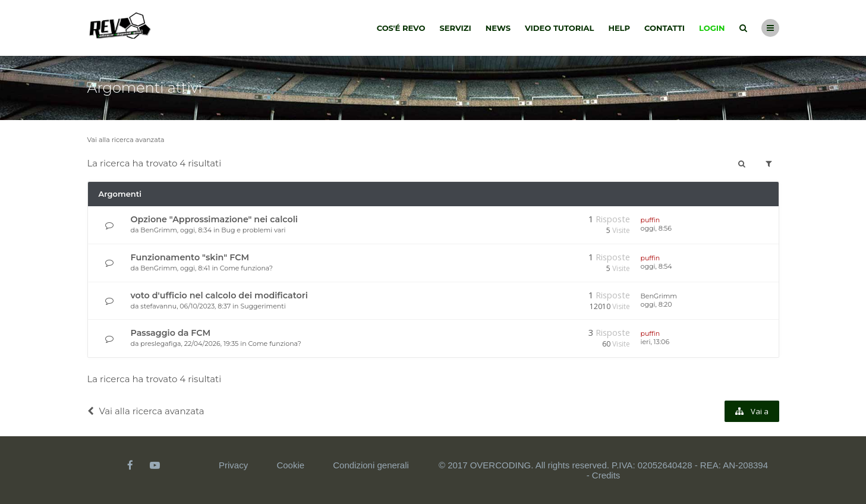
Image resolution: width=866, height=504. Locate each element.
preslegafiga (160, 344)
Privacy (233, 465)
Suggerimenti (263, 306)
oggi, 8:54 (656, 266)
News (498, 28)
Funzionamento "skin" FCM (190, 257)
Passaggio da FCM (171, 333)
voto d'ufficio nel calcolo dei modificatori (219, 295)
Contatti (665, 28)
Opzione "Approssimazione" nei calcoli (214, 219)
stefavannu (158, 306)
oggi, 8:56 (656, 228)
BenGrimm (159, 230)
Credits (606, 475)
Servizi (455, 28)
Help (619, 28)
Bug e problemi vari (253, 230)
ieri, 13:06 (655, 342)
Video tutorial (559, 28)
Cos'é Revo (401, 28)
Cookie (290, 465)
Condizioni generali (371, 465)
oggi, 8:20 (656, 304)
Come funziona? (246, 268)
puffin (651, 220)
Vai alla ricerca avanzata (126, 140)
